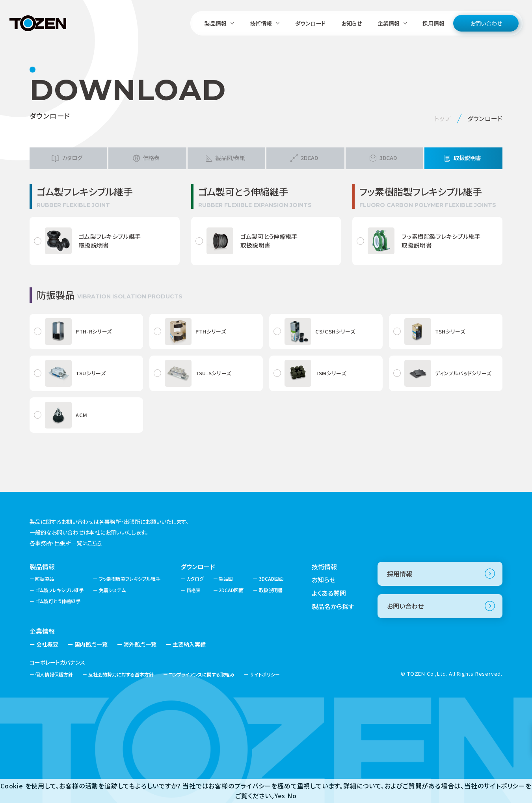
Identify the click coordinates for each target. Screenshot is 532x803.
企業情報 (42, 631)
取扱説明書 (271, 590)
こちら (95, 543)
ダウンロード (310, 23)
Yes (280, 796)
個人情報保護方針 (54, 674)
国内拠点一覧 (91, 644)
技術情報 (324, 566)
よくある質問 (329, 593)
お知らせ (352, 23)
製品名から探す (333, 606)
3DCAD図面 (271, 578)
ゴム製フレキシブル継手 (59, 590)
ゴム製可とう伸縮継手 (58, 601)
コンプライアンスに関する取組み (202, 674)
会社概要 (47, 644)
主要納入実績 (189, 644)
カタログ (195, 578)
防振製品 (45, 578)
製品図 (226, 578)
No (292, 796)
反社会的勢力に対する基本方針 (121, 674)
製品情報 (42, 566)
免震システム (112, 590)
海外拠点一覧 (140, 644)
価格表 (193, 590)
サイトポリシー (265, 674)
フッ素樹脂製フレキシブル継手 (130, 578)
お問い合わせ (486, 23)
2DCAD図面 (231, 590)
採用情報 (433, 23)
